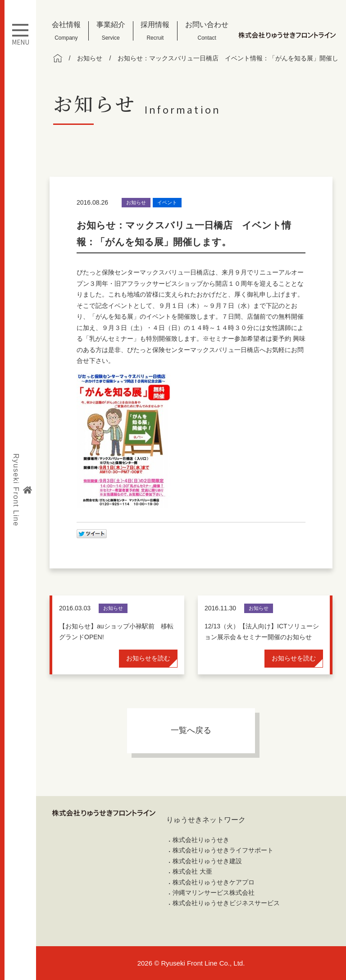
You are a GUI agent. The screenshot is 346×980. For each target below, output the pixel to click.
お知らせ (136, 202)
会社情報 (66, 31)
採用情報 (155, 31)
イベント (167, 202)
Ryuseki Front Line (22, 490)
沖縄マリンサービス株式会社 (214, 893)
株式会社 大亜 (192, 871)
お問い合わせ (207, 31)
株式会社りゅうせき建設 (207, 861)
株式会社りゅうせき (201, 840)
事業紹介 (111, 31)
